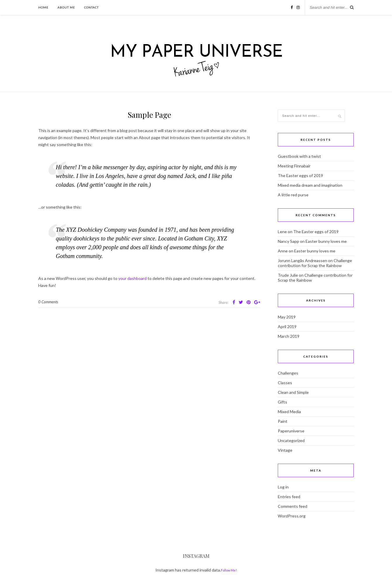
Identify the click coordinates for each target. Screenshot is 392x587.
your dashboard (132, 278)
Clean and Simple (293, 392)
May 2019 (287, 317)
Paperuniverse (291, 431)
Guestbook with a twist (299, 156)
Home (43, 7)
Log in (283, 487)
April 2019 (287, 327)
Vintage (285, 450)
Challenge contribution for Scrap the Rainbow (315, 263)
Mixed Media (289, 412)
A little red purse (293, 195)
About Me (66, 7)
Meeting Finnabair (294, 166)
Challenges (288, 373)
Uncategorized (291, 440)
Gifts (282, 402)
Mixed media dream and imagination (310, 185)
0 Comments (48, 302)
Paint (283, 421)
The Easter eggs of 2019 (300, 175)
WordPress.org (292, 516)
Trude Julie (288, 275)
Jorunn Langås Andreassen (302, 260)
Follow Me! (229, 570)
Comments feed (293, 506)
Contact (91, 7)
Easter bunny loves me (326, 241)
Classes (285, 383)
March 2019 (289, 336)
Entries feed (289, 497)
